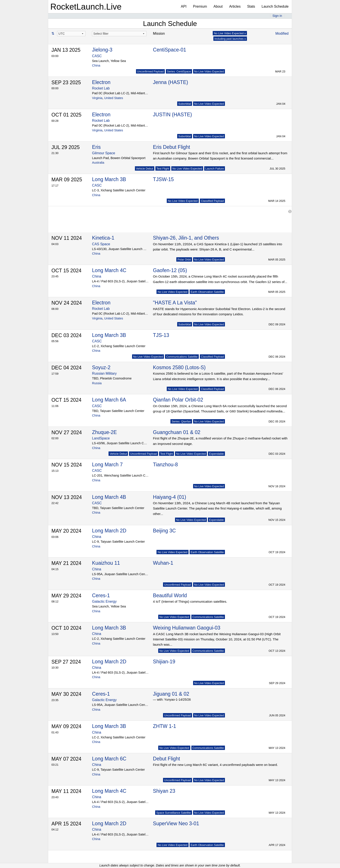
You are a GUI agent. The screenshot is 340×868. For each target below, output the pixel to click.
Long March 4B (109, 497)
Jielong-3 (102, 50)
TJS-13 (161, 335)
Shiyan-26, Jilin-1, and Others (186, 238)
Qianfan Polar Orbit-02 (178, 400)
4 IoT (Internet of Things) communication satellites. (190, 601)
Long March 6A (109, 400)
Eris (96, 147)
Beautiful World (170, 595)
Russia (97, 383)
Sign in (277, 16)
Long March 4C (109, 270)
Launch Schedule (275, 6)
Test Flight (163, 169)
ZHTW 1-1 (165, 726)
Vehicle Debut (145, 169)
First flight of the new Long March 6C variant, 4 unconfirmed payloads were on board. (215, 765)
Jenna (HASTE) (171, 82)
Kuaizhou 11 (106, 563)
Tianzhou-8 (165, 465)
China (96, 65)
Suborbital (185, 104)
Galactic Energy (104, 601)
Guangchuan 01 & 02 (177, 432)
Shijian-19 (164, 662)
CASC (97, 56)
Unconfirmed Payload (150, 71)
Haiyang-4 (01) (170, 497)
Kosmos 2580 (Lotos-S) (179, 367)
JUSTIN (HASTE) (173, 115)
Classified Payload (212, 201)
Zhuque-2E (104, 432)
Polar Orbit (184, 260)
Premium (200, 6)
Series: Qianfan (181, 421)
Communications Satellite (182, 357)
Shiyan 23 (164, 791)
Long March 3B (109, 179)
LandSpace (101, 438)
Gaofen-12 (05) (170, 270)
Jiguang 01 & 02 (171, 694)
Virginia (97, 98)
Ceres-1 (101, 595)
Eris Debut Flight (172, 147)
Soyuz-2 (101, 367)
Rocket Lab (101, 88)
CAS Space (101, 244)
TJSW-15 (163, 179)
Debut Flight (167, 759)
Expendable (216, 454)
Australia (98, 163)
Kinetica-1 (103, 238)
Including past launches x (230, 39)
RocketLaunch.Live (86, 7)
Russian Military (104, 373)
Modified (282, 33)
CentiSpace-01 (170, 50)
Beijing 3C (164, 531)
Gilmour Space (104, 153)
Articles (235, 6)
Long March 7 (107, 465)
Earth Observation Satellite (207, 292)
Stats (251, 6)
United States (114, 98)
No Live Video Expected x (230, 33)
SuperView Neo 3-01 (176, 823)
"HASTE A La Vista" (175, 303)
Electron (101, 82)
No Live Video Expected (209, 71)
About (218, 6)
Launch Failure (215, 169)
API (184, 6)
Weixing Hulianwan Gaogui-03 (187, 628)
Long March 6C (109, 759)
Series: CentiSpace (179, 71)
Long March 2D (109, 531)
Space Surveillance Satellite (174, 813)
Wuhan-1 (163, 563)
